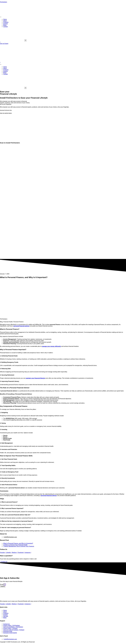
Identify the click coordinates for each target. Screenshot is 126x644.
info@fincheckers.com (10, 537)
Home (5, 19)
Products (6, 22)
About (5, 21)
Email (2, 584)
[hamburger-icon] (1, 17)
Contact (5, 27)
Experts (5, 24)
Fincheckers (3, 2)
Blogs (5, 25)
